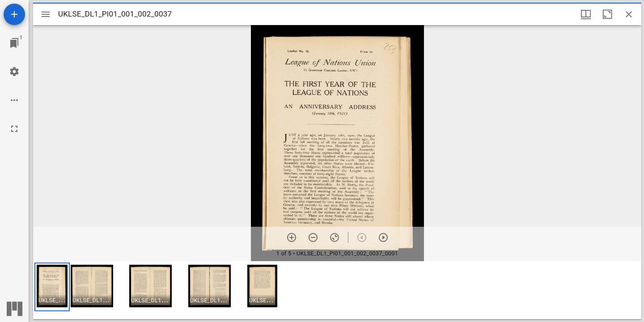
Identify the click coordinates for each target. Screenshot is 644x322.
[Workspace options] (14, 100)
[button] (52, 287)
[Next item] (383, 237)
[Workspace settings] (14, 72)
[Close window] (629, 14)
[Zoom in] (292, 237)
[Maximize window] (607, 14)
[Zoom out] (313, 237)
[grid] (337, 290)
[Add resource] (14, 14)
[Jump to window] (14, 43)
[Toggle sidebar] (46, 14)
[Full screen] (14, 129)
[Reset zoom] (335, 237)
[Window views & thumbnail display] (586, 14)
